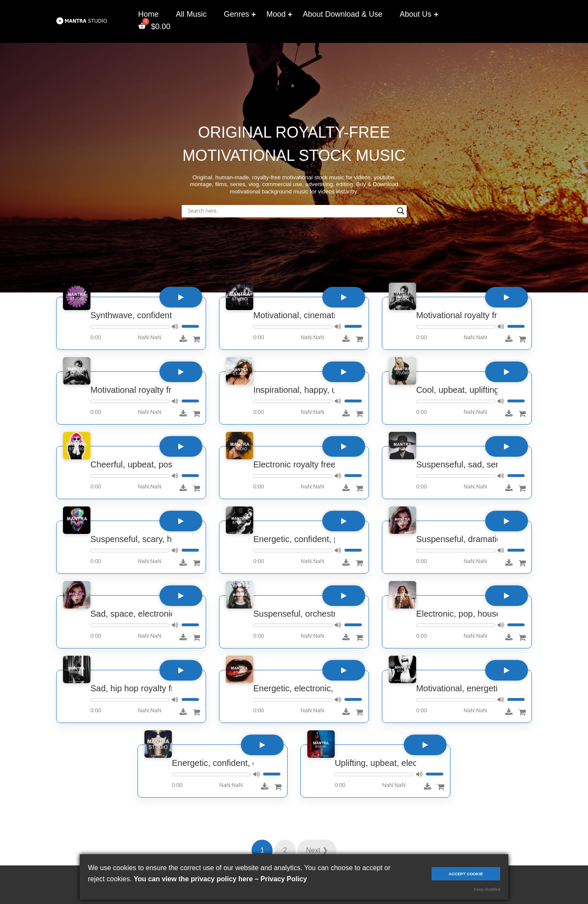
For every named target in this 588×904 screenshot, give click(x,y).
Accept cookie (466, 874)
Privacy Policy (284, 879)
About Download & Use (342, 14)
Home (148, 14)
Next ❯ (317, 850)
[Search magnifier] (401, 211)
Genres (236, 14)
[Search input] (290, 211)
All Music (191, 14)
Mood (276, 14)
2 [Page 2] (285, 850)
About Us (416, 14)
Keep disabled (487, 889)
